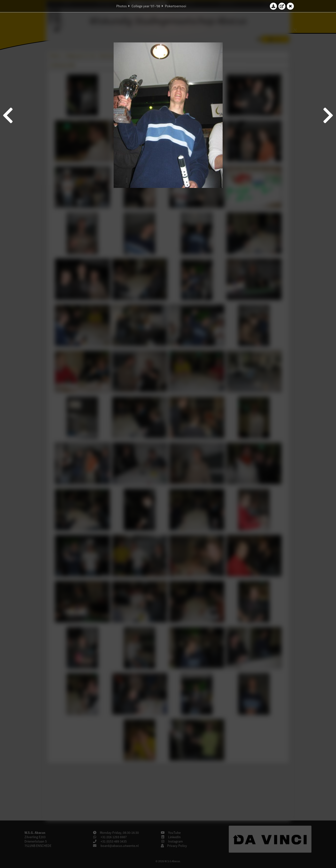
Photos (121, 6)
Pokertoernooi (176, 6)
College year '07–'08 (146, 6)
